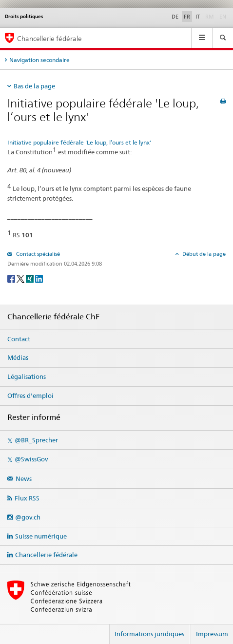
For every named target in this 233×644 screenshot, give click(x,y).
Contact (19, 339)
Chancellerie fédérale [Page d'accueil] (49, 38)
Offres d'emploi (30, 395)
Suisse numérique (41, 536)
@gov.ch (28, 517)
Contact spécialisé (37, 254)
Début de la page (203, 254)
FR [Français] (187, 17)
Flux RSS (27, 498)
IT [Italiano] (198, 17)
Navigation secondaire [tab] (39, 60)
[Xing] (30, 278)
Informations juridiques (149, 634)
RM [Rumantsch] (210, 17)
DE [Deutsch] (175, 17)
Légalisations (27, 376)
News (24, 478)
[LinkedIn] (39, 278)
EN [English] (223, 17)
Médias (18, 357)
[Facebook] (12, 278)
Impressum (212, 634)
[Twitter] (21, 278)
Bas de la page (34, 86)
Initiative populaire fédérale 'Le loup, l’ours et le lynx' (79, 142)
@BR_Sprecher (36, 440)
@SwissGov (31, 459)
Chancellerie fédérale (46, 555)
